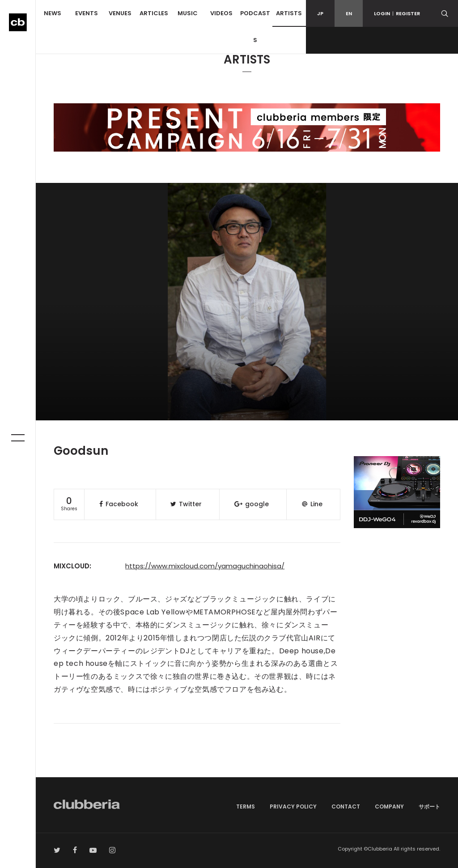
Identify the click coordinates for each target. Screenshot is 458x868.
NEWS (53, 13)
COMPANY (389, 807)
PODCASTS (255, 27)
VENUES (120, 13)
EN (349, 13)
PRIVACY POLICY (293, 807)
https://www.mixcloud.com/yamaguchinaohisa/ (205, 566)
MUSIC (188, 13)
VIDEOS (221, 13)
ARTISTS (289, 13)
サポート (429, 807)
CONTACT (346, 807)
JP (320, 13)
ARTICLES (154, 13)
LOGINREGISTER (397, 13)
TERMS (246, 807)
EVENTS (87, 13)
